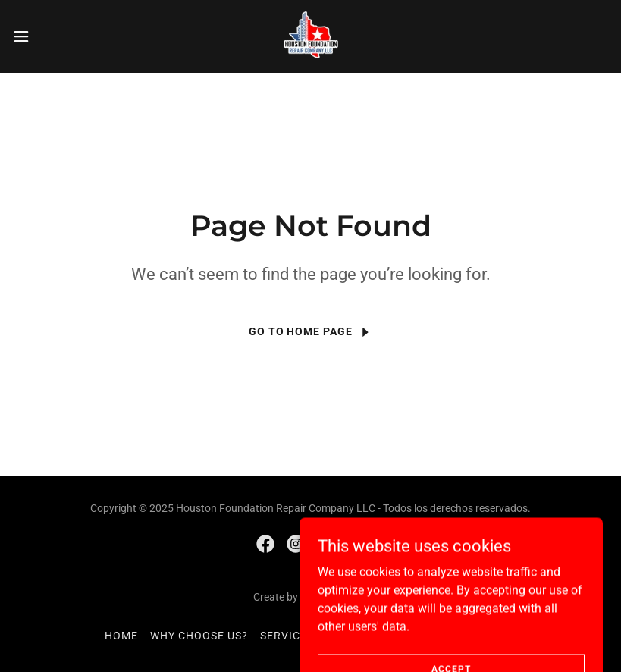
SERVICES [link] (287, 636)
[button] (52, 36)
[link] (310, 36)
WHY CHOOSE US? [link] (199, 636)
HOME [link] (121, 636)
